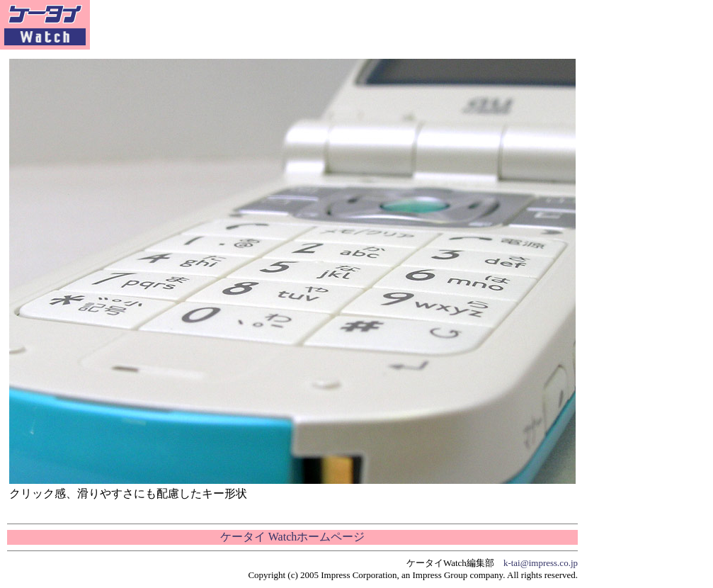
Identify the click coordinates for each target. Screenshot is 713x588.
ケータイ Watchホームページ (292, 537)
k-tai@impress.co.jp (541, 563)
